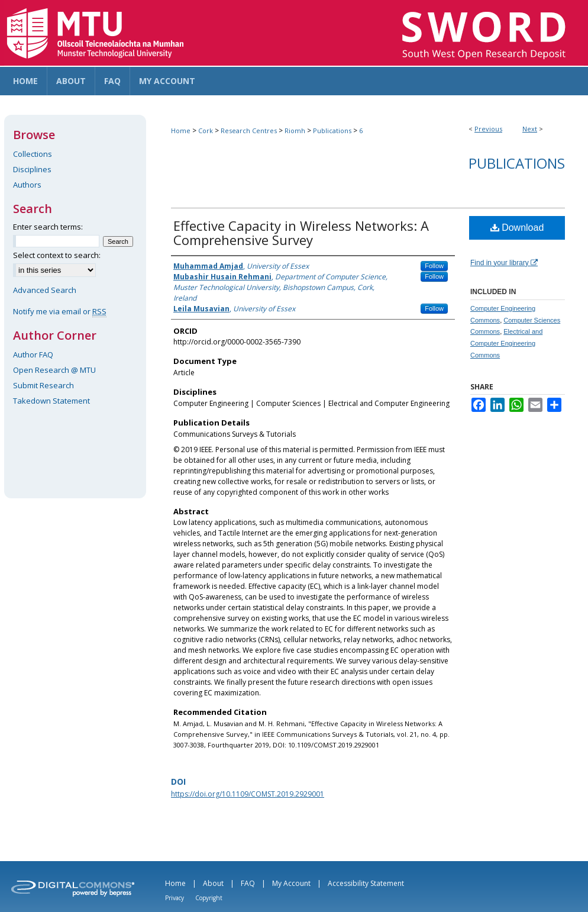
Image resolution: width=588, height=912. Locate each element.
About (213, 883)
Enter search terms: (48, 227)
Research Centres (249, 130)
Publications (332, 130)
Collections (33, 154)
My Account (291, 883)
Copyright (209, 898)
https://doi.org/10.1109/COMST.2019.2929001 (248, 794)
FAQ (248, 883)
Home (181, 130)
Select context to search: (57, 255)
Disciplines (32, 169)
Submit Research (43, 385)
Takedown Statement (51, 401)
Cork (206, 130)
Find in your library (504, 263)
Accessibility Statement (366, 883)
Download (517, 228)
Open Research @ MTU (54, 370)
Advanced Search (45, 290)
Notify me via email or (60, 311)
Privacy (175, 898)
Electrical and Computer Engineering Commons (506, 343)
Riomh (295, 130)
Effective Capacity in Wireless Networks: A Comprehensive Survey (301, 233)
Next (530, 129)
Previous (488, 129)
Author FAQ (33, 355)
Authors (27, 185)
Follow (434, 266)
